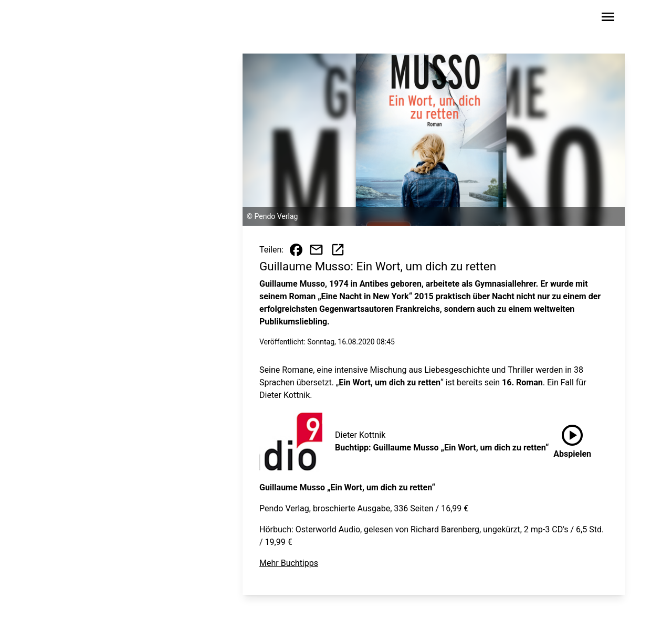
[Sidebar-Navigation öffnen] (608, 19)
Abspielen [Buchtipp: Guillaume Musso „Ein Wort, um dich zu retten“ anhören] (572, 439)
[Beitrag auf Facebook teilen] (296, 250)
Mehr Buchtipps (289, 563)
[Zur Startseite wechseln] (81, 19)
